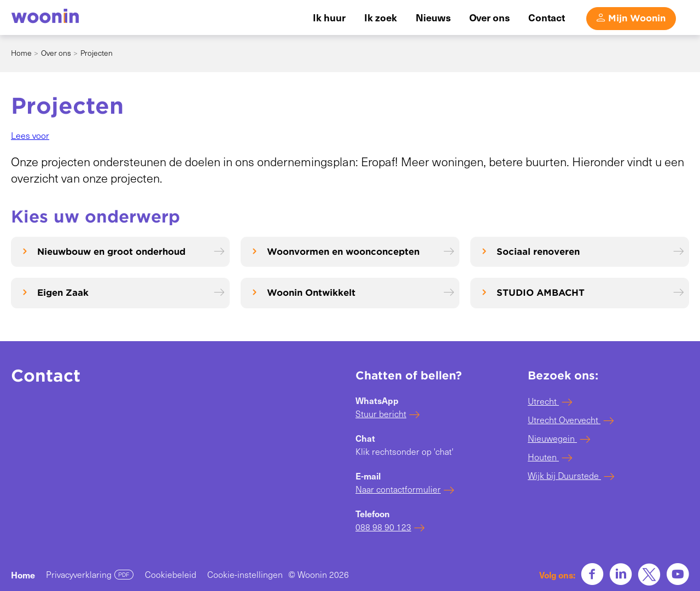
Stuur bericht (381, 414)
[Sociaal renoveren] (580, 252)
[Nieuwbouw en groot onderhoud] (120, 252)
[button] (30, 135)
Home (21, 53)
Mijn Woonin (637, 18)
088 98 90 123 (383, 527)
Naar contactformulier (398, 489)
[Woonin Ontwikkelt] (350, 293)
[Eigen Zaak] (120, 293)
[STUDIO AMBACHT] (580, 293)
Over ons (56, 53)
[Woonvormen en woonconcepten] (350, 252)
